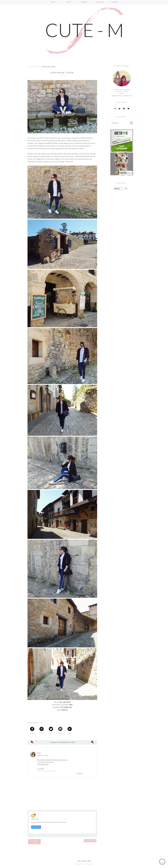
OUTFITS (69, 2)
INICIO (53, 2)
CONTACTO (115, 2)
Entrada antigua (90, 841)
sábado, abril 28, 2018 (43, 755)
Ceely (39, 753)
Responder (80, 773)
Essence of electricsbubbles (46, 771)
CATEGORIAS (99, 2)
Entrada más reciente (35, 842)
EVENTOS (84, 2)
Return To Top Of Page (84, 864)
